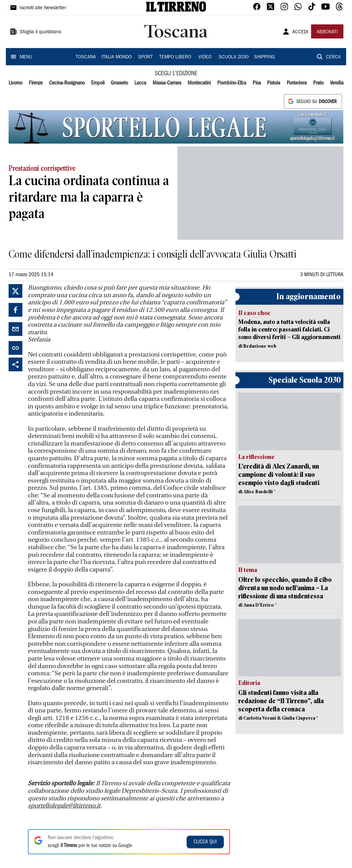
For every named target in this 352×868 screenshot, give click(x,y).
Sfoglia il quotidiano (41, 32)
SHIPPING (264, 57)
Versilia (337, 83)
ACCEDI (300, 32)
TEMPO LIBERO (175, 57)
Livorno (15, 83)
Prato (318, 83)
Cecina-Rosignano (67, 83)
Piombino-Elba (232, 83)
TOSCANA (86, 57)
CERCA (333, 57)
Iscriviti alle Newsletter (43, 8)
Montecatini (199, 83)
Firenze (36, 83)
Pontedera (297, 83)
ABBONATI (327, 32)
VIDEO (205, 57)
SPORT (145, 57)
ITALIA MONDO (117, 57)
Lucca (140, 83)
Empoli (98, 83)
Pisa (257, 83)
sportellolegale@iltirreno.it (64, 806)
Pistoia (274, 83)
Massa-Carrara (167, 83)
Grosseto (119, 83)
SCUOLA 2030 (234, 57)
